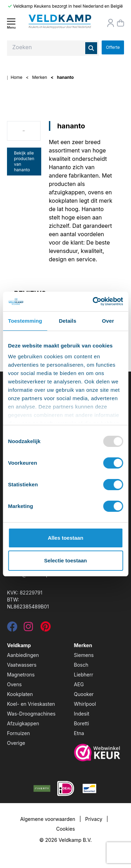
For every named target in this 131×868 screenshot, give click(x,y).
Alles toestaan (66, 538)
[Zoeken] (91, 48)
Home (16, 77)
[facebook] (12, 628)
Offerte (113, 47)
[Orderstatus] (111, 23)
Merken (40, 77)
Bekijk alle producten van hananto (24, 161)
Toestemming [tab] (25, 321)
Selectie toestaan (65, 560)
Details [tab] (67, 321)
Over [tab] (108, 321)
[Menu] (11, 24)
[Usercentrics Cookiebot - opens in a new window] (93, 301)
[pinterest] (46, 628)
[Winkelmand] (121, 23)
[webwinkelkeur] (99, 753)
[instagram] (28, 628)
